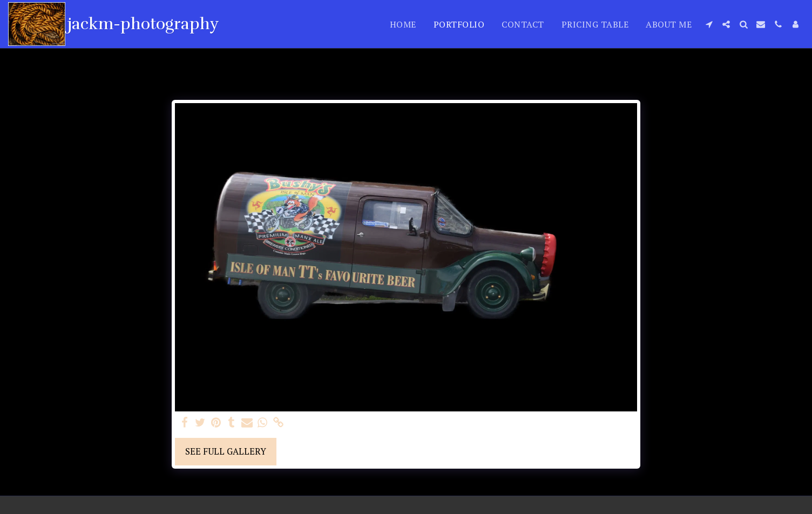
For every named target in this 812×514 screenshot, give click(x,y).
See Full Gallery (226, 451)
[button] (709, 24)
